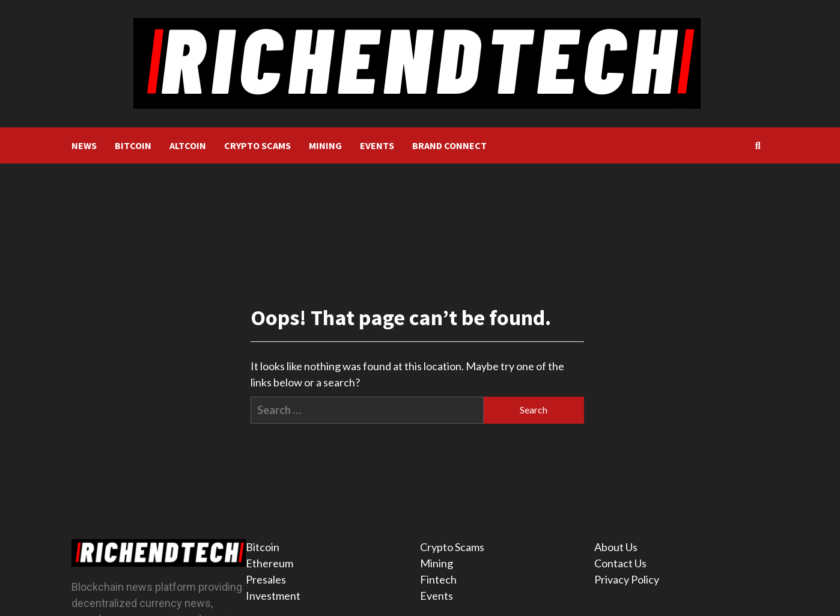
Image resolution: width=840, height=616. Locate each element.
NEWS (84, 145)
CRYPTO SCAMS (257, 145)
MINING (325, 145)
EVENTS (377, 145)
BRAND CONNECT (449, 145)
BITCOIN (133, 145)
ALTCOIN (188, 145)
